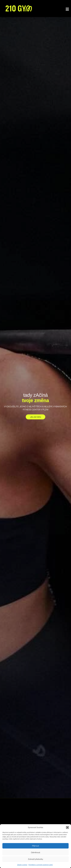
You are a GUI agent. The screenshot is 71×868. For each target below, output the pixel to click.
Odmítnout (36, 852)
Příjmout (35, 846)
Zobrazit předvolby (35, 859)
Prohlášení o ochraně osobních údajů (41, 865)
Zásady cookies (22, 865)
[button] (67, 827)
